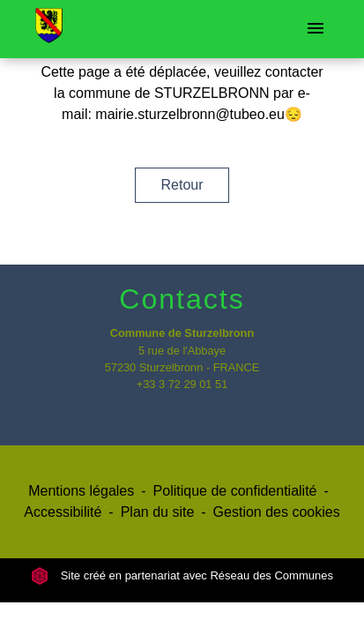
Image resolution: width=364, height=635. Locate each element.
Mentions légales (81, 491)
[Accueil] (49, 29)
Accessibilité (63, 512)
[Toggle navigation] (316, 29)
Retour (182, 185)
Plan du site (158, 512)
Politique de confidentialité (235, 491)
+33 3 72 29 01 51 (182, 384)
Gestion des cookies (277, 512)
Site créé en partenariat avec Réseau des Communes (182, 575)
